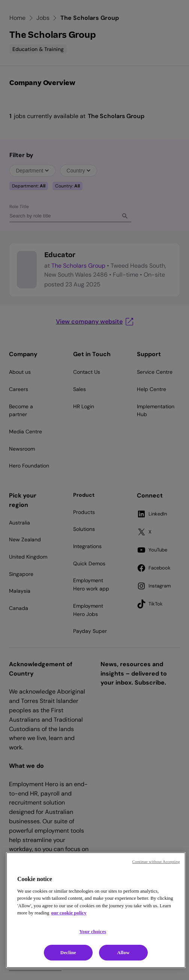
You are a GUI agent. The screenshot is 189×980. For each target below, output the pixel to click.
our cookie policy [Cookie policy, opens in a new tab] (69, 913)
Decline (68, 952)
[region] (96, 910)
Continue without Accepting (156, 862)
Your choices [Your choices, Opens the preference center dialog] (93, 931)
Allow (123, 952)
